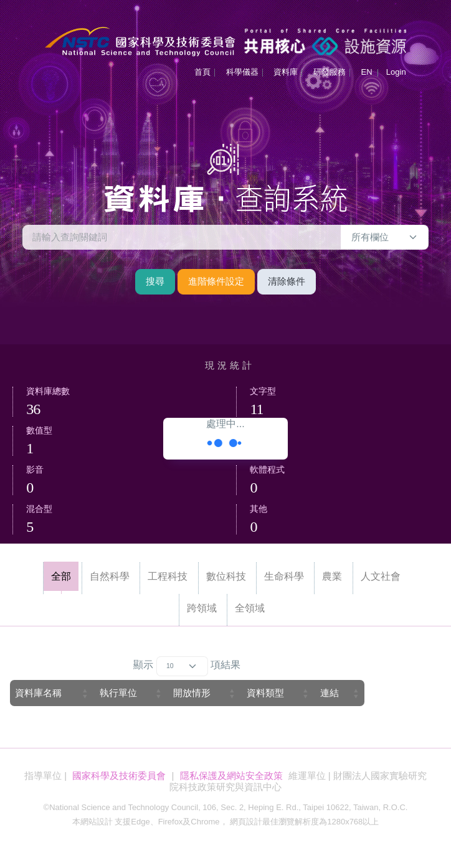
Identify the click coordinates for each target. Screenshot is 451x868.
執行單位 (118, 693)
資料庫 (286, 72)
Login (396, 72)
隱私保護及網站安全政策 (231, 776)
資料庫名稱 (38, 693)
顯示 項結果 (187, 666)
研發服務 (330, 72)
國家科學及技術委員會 (119, 776)
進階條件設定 (216, 281)
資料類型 (265, 693)
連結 (330, 693)
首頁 (202, 72)
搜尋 (155, 281)
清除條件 (287, 281)
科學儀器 (242, 72)
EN (366, 72)
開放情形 (192, 693)
